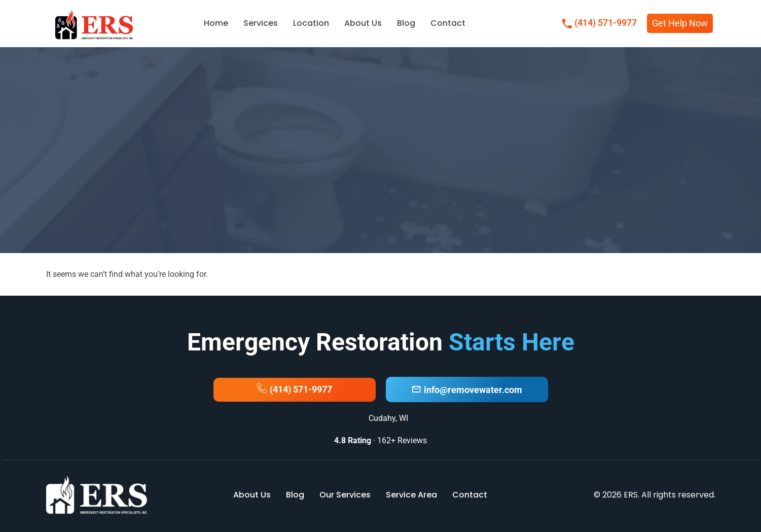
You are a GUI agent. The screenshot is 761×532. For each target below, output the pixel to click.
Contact (448, 23)
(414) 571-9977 (600, 24)
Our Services (345, 495)
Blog (406, 23)
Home (216, 23)
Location (311, 23)
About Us (363, 23)
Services (261, 23)
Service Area (411, 495)
